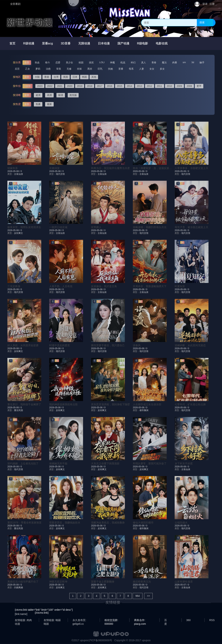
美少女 (69, 62)
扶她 (110, 69)
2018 (90, 86)
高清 (49, 95)
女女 (152, 69)
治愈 (48, 69)
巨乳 (100, 69)
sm (184, 62)
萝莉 (38, 69)
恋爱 (58, 62)
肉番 (175, 62)
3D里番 (65, 43)
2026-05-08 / (14, 171)
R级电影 (143, 43)
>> (148, 596)
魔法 (164, 62)
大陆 (37, 77)
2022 (50, 86)
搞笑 (91, 62)
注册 (212, 4)
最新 (49, 104)
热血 (37, 62)
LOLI (102, 62)
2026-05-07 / (181, 585)
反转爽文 (18, 233)
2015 (120, 86)
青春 (154, 62)
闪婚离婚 (18, 588)
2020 (70, 86)
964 (138, 596)
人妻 (142, 69)
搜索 (202, 22)
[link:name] (21, 614)
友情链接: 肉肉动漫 (23, 620)
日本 (75, 77)
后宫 (17, 69)
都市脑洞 (144, 410)
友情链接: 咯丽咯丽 (52, 620)
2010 (170, 86)
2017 (100, 86)
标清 (61, 95)
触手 (202, 62)
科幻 (133, 62)
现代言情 (60, 174)
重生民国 (18, 410)
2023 (40, 86)
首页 (12, 43)
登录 (205, 4)
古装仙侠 (18, 174)
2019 (80, 86)
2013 (140, 86)
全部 (27, 62)
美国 (65, 77)
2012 (150, 86)
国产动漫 (123, 43)
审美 (59, 69)
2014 (130, 86)
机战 (123, 62)
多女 (162, 69)
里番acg (48, 43)
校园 (81, 62)
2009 (180, 86)
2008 (189, 86)
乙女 (28, 69)
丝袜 (79, 69)
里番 (121, 69)
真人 (144, 62)
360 (188, 620)
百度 (166, 620)
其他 (94, 77)
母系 (131, 69)
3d (193, 62)
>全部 (28, 86)
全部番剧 (15, 4)
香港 (47, 77)
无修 (69, 69)
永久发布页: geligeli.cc (79, 620)
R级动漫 (29, 43)
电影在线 (162, 43)
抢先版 (73, 95)
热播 (38, 104)
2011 (160, 86)
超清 (38, 95)
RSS (212, 620)
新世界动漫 (30, 23)
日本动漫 (104, 43)
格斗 (48, 62)
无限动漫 (84, 43)
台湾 (56, 77)
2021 (60, 86)
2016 (110, 86)
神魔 (112, 62)
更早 (199, 86)
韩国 (84, 77)
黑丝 (90, 69)
